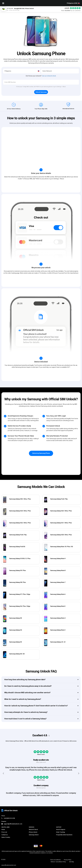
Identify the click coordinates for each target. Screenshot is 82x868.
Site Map (72, 862)
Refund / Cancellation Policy (58, 862)
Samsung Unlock (34, 835)
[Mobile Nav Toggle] (3, 3)
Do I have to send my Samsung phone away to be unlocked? (28, 686)
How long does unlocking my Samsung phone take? (25, 680)
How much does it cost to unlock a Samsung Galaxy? (25, 719)
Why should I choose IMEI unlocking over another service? (27, 693)
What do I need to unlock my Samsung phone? (23, 699)
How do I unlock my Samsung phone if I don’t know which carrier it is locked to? (36, 706)
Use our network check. (49, 76)
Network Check (33, 829)
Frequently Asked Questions (64, 835)
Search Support (61, 829)
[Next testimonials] (79, 773)
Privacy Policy (68, 860)
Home (3, 829)
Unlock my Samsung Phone (41, 453)
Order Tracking (60, 832)
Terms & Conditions (55, 860)
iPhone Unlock (33, 832)
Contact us (5, 835)
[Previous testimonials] (3, 773)
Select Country (6, 837)
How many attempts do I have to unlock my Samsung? (26, 712)
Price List (4, 832)
